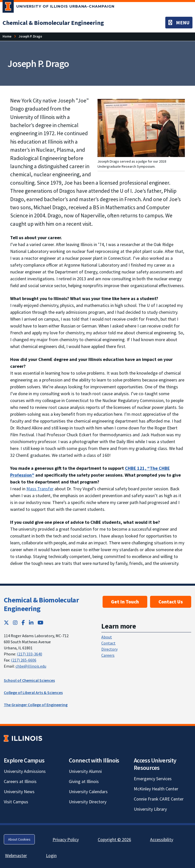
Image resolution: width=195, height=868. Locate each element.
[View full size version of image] (141, 127)
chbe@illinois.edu (31, 666)
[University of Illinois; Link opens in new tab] (23, 738)
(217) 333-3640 (29, 654)
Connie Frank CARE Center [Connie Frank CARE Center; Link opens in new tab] (159, 799)
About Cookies (19, 839)
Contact (108, 643)
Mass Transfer (40, 489)
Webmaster (16, 855)
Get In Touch (125, 602)
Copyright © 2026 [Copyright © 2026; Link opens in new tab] (114, 839)
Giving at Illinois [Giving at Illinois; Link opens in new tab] (84, 781)
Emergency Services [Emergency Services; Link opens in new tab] (153, 779)
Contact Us (171, 602)
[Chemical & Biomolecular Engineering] (53, 23)
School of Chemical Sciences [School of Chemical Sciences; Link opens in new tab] (29, 680)
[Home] (7, 36)
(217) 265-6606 (24, 660)
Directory (109, 649)
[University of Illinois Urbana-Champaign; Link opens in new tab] (59, 7)
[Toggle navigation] (179, 23)
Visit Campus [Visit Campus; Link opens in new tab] (16, 802)
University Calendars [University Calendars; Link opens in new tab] (88, 792)
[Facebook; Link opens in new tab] (23, 623)
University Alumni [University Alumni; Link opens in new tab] (85, 771)
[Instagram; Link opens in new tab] (15, 623)
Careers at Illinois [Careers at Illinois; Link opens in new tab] (20, 781)
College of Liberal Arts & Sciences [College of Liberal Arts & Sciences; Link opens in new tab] (33, 692)
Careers (108, 655)
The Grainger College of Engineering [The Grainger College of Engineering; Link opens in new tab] (36, 705)
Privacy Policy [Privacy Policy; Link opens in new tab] (66, 839)
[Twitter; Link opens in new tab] (6, 623)
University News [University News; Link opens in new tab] (19, 792)
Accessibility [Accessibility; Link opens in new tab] (162, 839)
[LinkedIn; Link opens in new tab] (31, 623)
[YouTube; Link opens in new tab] (40, 623)
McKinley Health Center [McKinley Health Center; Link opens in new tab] (156, 789)
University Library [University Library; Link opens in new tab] (150, 809)
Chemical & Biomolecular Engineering (41, 604)
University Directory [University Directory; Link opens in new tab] (88, 802)
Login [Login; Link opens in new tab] (51, 855)
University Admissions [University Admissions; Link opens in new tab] (25, 771)
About (107, 637)
